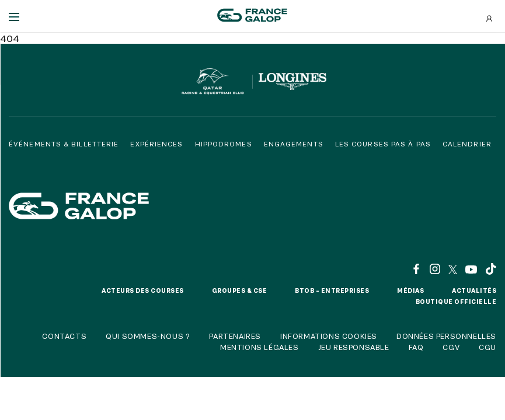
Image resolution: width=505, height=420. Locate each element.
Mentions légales (260, 347)
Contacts (64, 336)
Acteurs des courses (143, 290)
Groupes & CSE (240, 290)
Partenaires (235, 336)
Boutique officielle (456, 302)
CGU (487, 347)
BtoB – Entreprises (332, 290)
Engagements (294, 144)
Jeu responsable (354, 347)
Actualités (474, 290)
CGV (451, 347)
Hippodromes (224, 144)
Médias (410, 290)
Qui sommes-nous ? (148, 336)
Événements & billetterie (64, 144)
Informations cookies (329, 336)
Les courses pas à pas (383, 144)
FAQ (416, 347)
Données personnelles (446, 336)
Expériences (156, 144)
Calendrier (467, 144)
